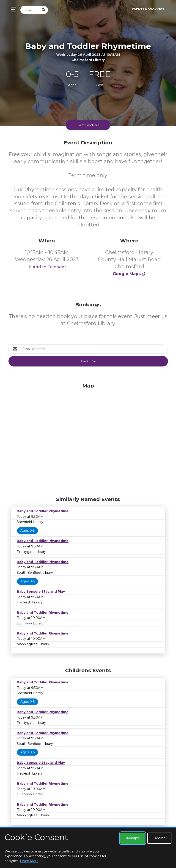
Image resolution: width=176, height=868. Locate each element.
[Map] (88, 438)
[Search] (30, 10)
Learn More (29, 861)
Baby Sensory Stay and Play (41, 592)
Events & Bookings (148, 9)
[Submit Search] (44, 10)
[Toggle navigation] (12, 9)
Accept (133, 838)
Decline (159, 838)
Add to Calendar (47, 267)
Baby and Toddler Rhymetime (43, 511)
